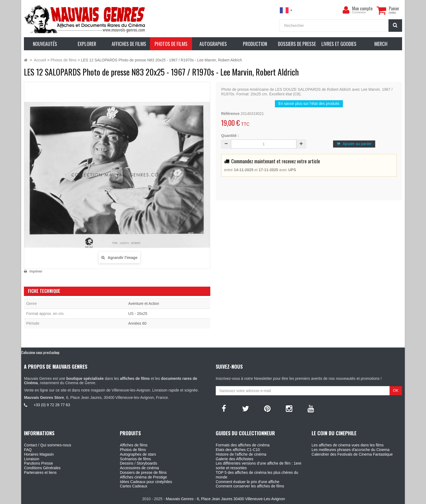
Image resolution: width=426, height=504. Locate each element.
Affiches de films (134, 445)
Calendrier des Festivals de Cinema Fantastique (352, 454)
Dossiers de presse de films (143, 472)
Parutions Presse (38, 463)
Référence (230, 114)
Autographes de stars (138, 454)
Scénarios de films (135, 459)
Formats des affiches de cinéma (243, 445)
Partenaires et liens (40, 472)
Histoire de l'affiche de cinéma (241, 454)
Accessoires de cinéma (139, 468)
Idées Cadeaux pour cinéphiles (146, 482)
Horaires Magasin (39, 454)
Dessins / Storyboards (138, 463)
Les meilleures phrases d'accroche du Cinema (351, 450)
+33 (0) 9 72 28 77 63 (52, 405)
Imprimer (36, 271)
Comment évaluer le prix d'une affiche (248, 482)
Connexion (359, 12)
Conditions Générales (42, 468)
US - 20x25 (138, 314)
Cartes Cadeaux (134, 486)
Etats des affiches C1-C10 (238, 450)
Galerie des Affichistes (234, 459)
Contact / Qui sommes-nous (48, 445)
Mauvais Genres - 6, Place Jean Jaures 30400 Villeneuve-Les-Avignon (225, 499)
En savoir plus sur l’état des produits (309, 104)
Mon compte (362, 8)
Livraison (32, 459)
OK (396, 390)
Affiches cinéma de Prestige (143, 477)
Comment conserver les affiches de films (250, 486)
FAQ (28, 450)
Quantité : (230, 136)
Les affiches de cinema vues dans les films (348, 445)
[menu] (346, 10)
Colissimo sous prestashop (40, 352)
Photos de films (133, 450)
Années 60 (137, 323)
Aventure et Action (144, 303)
